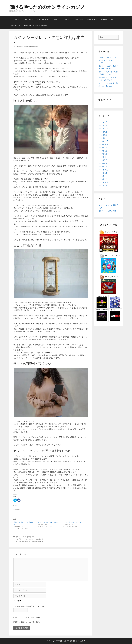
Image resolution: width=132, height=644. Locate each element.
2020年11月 (103, 141)
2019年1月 (103, 166)
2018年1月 (103, 179)
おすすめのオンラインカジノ (47, 19)
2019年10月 (103, 157)
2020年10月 (103, 144)
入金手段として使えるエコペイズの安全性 (29, 539)
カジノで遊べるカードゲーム (72, 522)
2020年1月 (103, 154)
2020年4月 (103, 151)
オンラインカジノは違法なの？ (72, 19)
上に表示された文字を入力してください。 (30, 606)
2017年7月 (103, 185)
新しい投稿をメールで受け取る (27, 622)
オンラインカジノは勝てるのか (48, 522)
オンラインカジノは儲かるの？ (22, 19)
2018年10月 (103, 170)
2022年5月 (103, 122)
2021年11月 (103, 128)
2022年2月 (103, 125)
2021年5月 (103, 135)
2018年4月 (103, 176)
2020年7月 (103, 147)
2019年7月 (103, 160)
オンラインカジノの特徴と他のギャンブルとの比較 (29, 26)
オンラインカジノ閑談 (107, 211)
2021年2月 (103, 138)
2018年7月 (103, 173)
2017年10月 (103, 182)
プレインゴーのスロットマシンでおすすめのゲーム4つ (108, 60)
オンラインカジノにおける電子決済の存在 (29, 541)
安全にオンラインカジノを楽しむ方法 (100, 19)
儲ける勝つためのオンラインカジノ (47, 7)
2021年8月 (103, 132)
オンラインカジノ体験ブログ (25, 537)
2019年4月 (103, 163)
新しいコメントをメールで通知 (27, 617)
